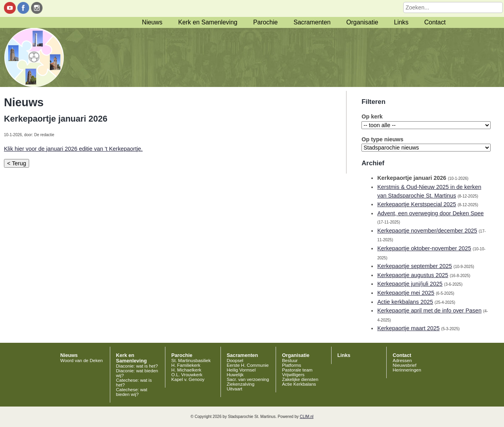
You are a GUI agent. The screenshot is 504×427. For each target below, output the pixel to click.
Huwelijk (235, 375)
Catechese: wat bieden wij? (132, 392)
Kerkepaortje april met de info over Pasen (429, 311)
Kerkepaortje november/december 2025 (427, 231)
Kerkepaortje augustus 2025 (413, 275)
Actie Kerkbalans (299, 384)
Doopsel (235, 360)
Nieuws (152, 22)
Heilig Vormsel (241, 370)
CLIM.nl (307, 417)
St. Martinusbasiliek (191, 360)
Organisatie (362, 22)
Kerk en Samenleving (208, 22)
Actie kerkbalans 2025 (405, 302)
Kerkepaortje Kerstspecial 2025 (417, 204)
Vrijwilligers (293, 375)
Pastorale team (297, 370)
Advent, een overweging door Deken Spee (430, 213)
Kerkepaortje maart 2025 (408, 328)
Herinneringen (407, 370)
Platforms (292, 365)
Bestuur (290, 360)
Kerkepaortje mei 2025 (406, 293)
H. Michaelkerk (186, 370)
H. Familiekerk (186, 365)
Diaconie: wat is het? (137, 366)
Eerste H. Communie (248, 365)
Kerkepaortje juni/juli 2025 (410, 284)
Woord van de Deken (82, 360)
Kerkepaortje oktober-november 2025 (424, 248)
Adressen (402, 360)
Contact (435, 22)
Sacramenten (312, 22)
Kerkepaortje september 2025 (415, 266)
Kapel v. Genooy (188, 379)
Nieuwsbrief (404, 365)
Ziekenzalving (241, 384)
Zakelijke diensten (300, 379)
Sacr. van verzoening (248, 379)
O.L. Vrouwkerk (187, 375)
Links (401, 22)
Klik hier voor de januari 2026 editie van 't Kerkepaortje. (73, 149)
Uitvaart (235, 389)
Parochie (265, 22)
